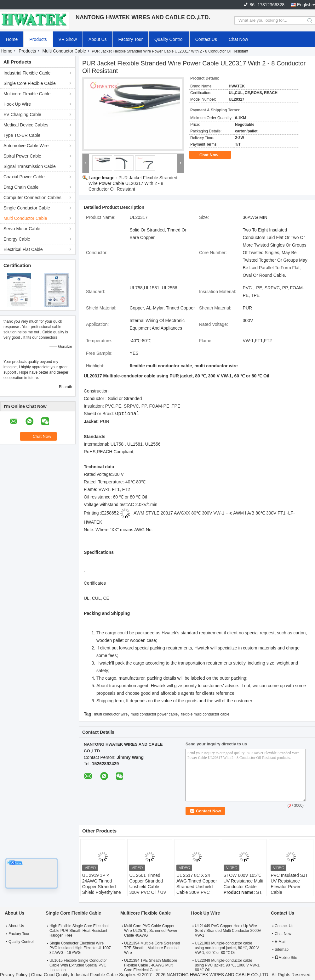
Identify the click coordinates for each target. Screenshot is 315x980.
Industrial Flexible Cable (27, 73)
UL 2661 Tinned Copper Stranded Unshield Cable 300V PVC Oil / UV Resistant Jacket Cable (148, 889)
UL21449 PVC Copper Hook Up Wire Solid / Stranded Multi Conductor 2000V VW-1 (228, 931)
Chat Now (238, 39)
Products (38, 39)
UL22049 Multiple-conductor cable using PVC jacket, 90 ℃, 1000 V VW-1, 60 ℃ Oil (228, 965)
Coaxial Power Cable (24, 177)
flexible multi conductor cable (205, 714)
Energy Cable (17, 239)
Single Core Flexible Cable (30, 83)
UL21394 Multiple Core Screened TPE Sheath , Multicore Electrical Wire (152, 948)
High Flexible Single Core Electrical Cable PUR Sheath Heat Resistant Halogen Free (79, 931)
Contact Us (206, 39)
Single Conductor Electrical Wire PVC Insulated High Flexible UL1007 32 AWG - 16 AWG (80, 948)
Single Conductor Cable (27, 208)
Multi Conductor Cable (64, 51)
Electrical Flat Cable (23, 249)
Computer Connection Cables (32, 198)
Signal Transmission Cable (30, 166)
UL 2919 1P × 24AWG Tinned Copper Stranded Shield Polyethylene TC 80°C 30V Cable (102, 887)
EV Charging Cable (22, 114)
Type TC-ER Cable (22, 135)
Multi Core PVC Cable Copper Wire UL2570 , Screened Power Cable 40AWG (151, 931)
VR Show (68, 39)
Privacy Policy (14, 975)
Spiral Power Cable (22, 156)
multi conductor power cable (154, 714)
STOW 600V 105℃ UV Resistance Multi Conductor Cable (243, 881)
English (304, 5)
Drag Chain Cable (21, 187)
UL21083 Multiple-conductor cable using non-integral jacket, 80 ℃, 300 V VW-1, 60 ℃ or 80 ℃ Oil (227, 948)
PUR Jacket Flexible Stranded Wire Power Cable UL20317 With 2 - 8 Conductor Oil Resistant (133, 183)
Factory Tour (131, 39)
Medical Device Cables (26, 125)
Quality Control (169, 39)
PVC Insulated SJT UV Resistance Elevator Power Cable (289, 884)
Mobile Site (286, 958)
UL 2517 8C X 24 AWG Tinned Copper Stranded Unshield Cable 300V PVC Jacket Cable (197, 887)
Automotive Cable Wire (26, 146)
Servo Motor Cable (22, 229)
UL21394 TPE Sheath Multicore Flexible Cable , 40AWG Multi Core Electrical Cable (151, 965)
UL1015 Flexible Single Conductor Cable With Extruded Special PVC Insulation (78, 965)
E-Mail (280, 942)
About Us (98, 39)
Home (12, 39)
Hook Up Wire (17, 104)
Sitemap (282, 949)
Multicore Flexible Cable (27, 94)
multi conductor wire (111, 714)
